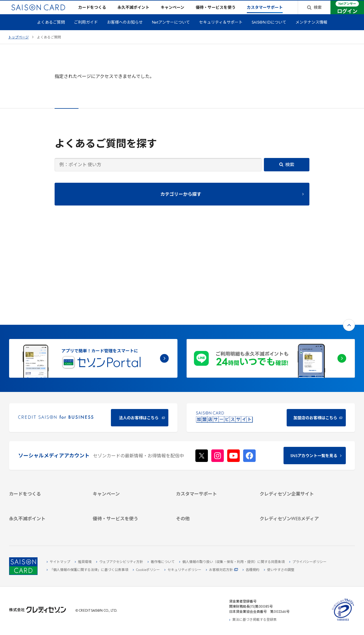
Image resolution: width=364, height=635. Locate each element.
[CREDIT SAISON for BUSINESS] (93, 336)
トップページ (18, 47)
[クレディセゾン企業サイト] (295, 422)
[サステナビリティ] (295, 441)
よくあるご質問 (51, 32)
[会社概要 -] (295, 428)
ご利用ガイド (86, 32)
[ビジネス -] (295, 435)
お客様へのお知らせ (125, 32)
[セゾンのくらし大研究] (295, 505)
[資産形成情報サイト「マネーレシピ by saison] (295, 496)
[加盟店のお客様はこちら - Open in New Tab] (271, 336)
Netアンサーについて (171, 32)
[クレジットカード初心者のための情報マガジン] (295, 484)
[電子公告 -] (295, 455)
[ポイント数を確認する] (45, 526)
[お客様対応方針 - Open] (222, 570)
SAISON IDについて (269, 32)
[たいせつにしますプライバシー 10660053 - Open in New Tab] (343, 621)
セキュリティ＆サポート (221, 32)
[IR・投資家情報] (295, 448)
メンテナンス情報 (311, 32)
